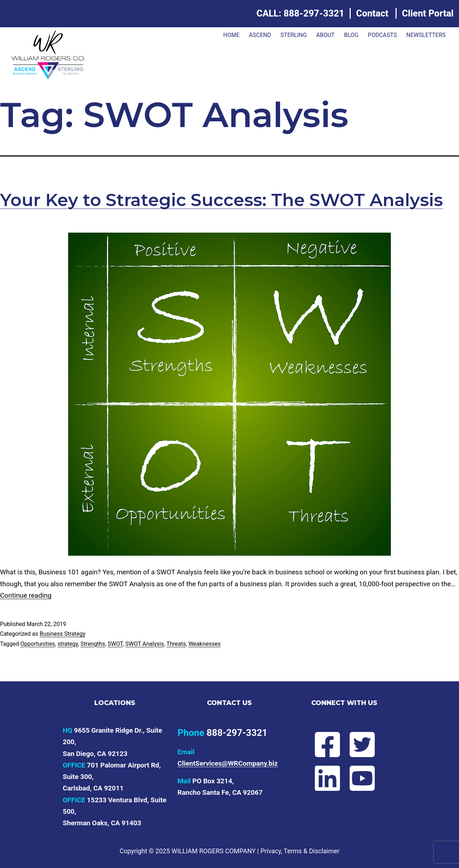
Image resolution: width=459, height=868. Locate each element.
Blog (351, 35)
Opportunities (38, 644)
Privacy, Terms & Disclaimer (300, 851)
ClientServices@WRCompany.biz (228, 763)
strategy (68, 644)
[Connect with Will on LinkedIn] (327, 778)
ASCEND (260, 35)
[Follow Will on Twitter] (362, 745)
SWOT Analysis (145, 644)
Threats (176, 644)
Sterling (294, 35)
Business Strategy (62, 634)
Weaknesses (204, 644)
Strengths (93, 644)
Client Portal (428, 13)
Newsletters (426, 35)
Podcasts (382, 35)
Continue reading (26, 595)
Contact (372, 13)
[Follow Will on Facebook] (327, 745)
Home (231, 35)
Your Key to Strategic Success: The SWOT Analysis (221, 200)
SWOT (115, 644)
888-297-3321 (314, 13)
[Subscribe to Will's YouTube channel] (362, 778)
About (325, 35)
